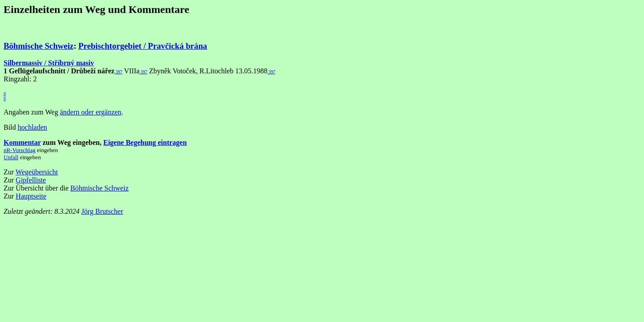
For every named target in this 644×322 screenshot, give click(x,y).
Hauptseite (31, 196)
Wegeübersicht (37, 172)
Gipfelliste (31, 180)
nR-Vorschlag (19, 150)
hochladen (33, 127)
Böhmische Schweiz (38, 46)
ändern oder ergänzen (91, 112)
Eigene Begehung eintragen (145, 142)
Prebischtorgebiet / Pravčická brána (143, 46)
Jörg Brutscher (102, 211)
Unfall (11, 157)
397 (119, 72)
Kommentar (22, 142)
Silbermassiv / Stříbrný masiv (49, 63)
